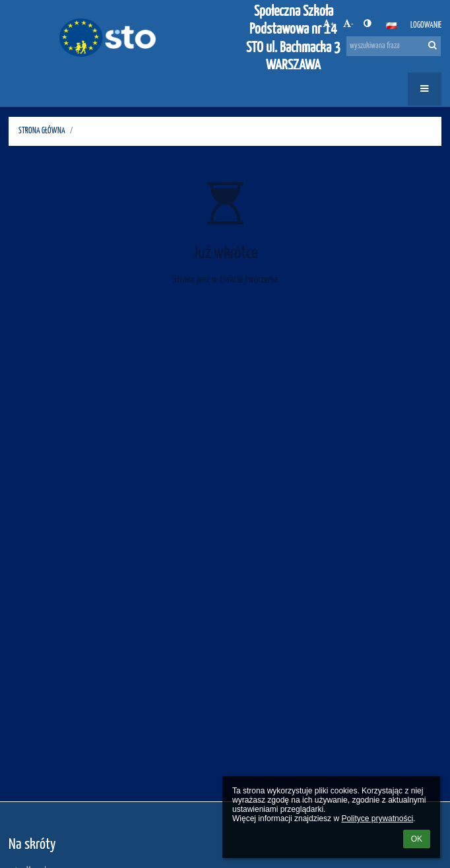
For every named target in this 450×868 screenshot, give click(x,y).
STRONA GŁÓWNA (42, 131)
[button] (391, 26)
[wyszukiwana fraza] (394, 46)
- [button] (348, 24)
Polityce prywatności (377, 818)
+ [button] (328, 24)
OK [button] (417, 839)
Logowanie (426, 25)
